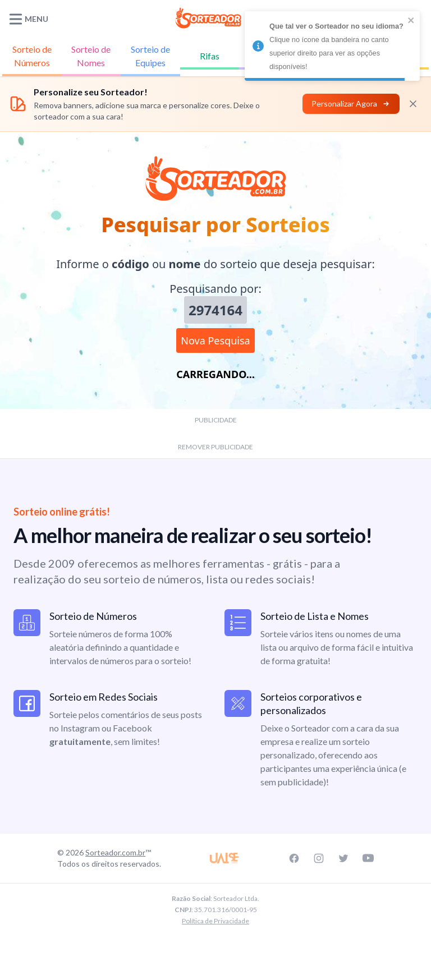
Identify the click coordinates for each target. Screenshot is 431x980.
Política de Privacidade (215, 921)
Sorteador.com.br (115, 852)
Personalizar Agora (351, 103)
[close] (411, 20)
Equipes (150, 55)
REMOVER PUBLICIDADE (215, 447)
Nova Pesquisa (215, 341)
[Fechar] (413, 104)
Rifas (210, 56)
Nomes (91, 55)
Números (32, 55)
